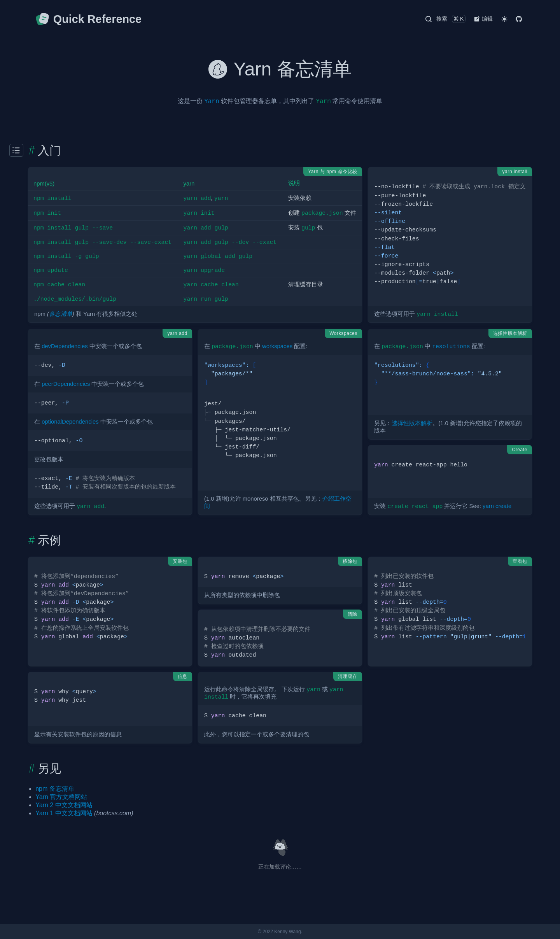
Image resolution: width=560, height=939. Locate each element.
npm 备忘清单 (55, 789)
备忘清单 (61, 314)
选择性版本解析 (412, 423)
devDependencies (65, 346)
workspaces (277, 346)
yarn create (497, 506)
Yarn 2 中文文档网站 (64, 805)
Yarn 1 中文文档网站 (64, 813)
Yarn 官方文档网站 (61, 797)
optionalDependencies (70, 422)
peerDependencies (66, 384)
